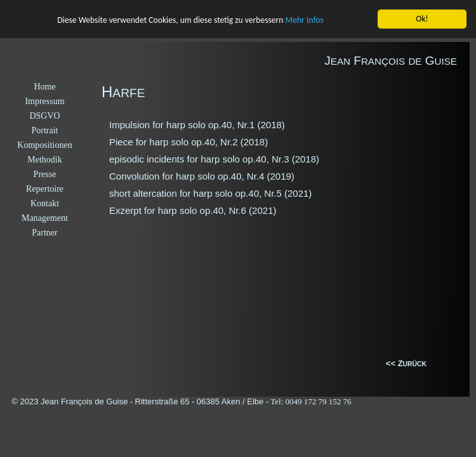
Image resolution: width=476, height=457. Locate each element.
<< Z (394, 363)
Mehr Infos (305, 20)
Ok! (422, 19)
